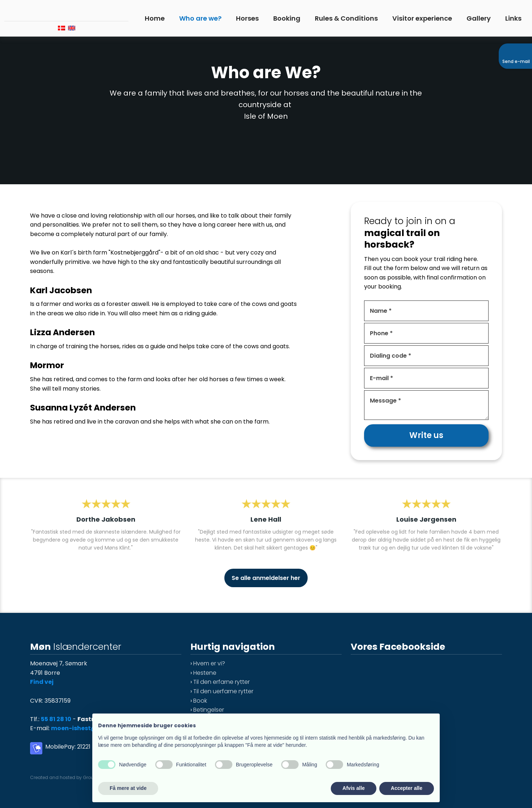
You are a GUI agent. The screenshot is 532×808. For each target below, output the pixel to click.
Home (155, 18)
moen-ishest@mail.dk (86, 728)
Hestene (205, 673)
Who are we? (200, 18)
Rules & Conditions (346, 18)
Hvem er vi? (209, 663)
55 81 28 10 (56, 719)
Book (200, 701)
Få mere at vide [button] (128, 788)
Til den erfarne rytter (221, 682)
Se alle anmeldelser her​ (266, 578)
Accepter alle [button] (407, 788)
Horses (247, 18)
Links (513, 18)
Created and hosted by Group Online (71, 777)
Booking (287, 18)
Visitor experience (422, 18)
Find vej (42, 682)
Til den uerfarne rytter (223, 691)
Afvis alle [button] (353, 788)
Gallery (479, 18)
